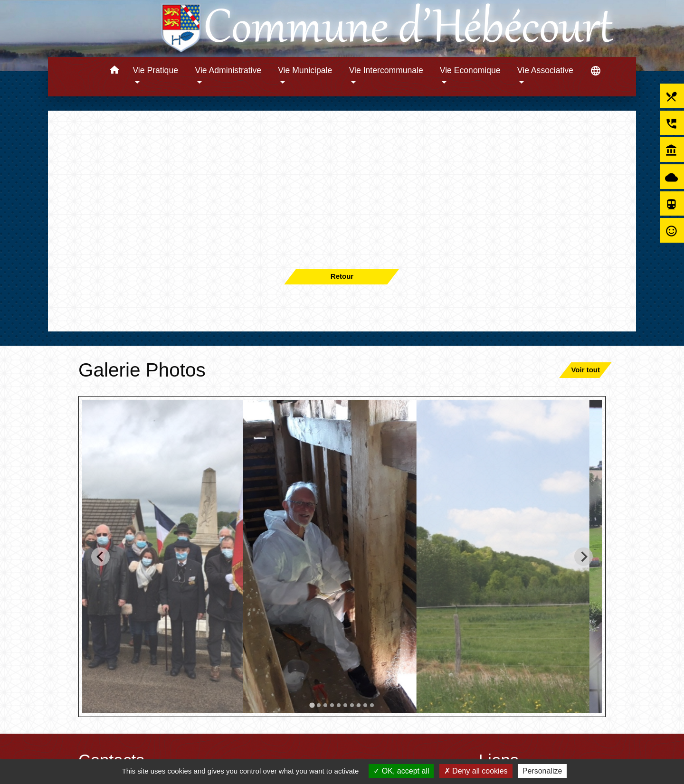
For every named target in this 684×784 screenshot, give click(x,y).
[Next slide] (584, 556)
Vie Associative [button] (545, 70)
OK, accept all (401, 771)
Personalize (542, 771)
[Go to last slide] (100, 556)
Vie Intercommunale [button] (386, 70)
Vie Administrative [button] (228, 70)
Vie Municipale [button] (305, 70)
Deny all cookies (476, 771)
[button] (114, 71)
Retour (342, 276)
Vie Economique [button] (470, 70)
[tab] (312, 705)
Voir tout (585, 370)
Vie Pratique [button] (155, 70)
